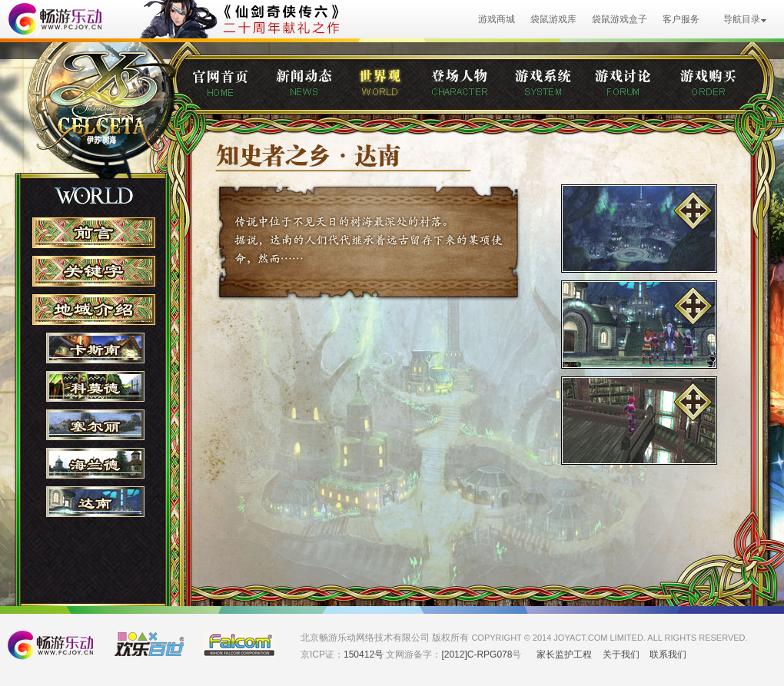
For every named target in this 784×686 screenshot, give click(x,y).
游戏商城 (497, 19)
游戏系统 (553, 88)
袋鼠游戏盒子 (620, 19)
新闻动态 (315, 88)
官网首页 (232, 88)
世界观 (393, 88)
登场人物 (471, 88)
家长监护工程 (564, 655)
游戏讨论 (636, 88)
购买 (720, 88)
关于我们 (621, 655)
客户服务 (681, 19)
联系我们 (668, 655)
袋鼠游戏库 (553, 19)
